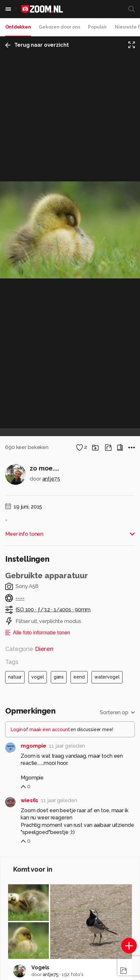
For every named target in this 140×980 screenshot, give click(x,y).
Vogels (40, 968)
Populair (97, 27)
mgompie (33, 746)
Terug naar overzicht (37, 45)
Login (17, 729)
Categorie (29, 649)
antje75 (51, 479)
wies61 (29, 800)
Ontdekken (18, 27)
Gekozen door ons (59, 27)
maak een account (50, 729)
